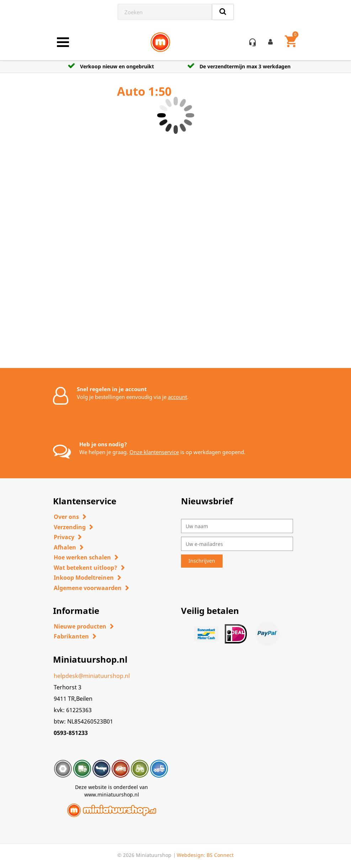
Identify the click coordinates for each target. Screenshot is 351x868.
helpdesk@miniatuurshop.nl (92, 676)
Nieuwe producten (80, 626)
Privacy (64, 537)
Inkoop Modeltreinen (84, 578)
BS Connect (220, 855)
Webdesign (190, 855)
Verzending (70, 527)
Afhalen (65, 547)
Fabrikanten (71, 636)
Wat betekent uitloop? (86, 568)
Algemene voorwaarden (88, 588)
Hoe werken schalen (82, 557)
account (177, 397)
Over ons (66, 517)
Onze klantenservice (154, 452)
